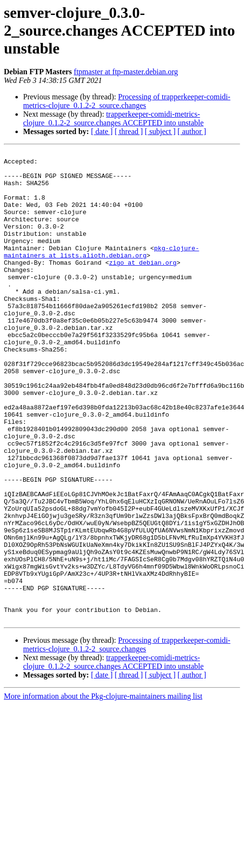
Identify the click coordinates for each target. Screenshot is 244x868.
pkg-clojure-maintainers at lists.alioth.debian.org (102, 272)
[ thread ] (129, 131)
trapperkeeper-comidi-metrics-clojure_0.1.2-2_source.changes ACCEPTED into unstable (113, 118)
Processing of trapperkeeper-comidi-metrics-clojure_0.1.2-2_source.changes (127, 101)
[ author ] (192, 131)
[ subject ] (160, 131)
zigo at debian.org (142, 285)
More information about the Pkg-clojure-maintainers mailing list (103, 790)
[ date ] (102, 131)
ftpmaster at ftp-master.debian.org (126, 72)
